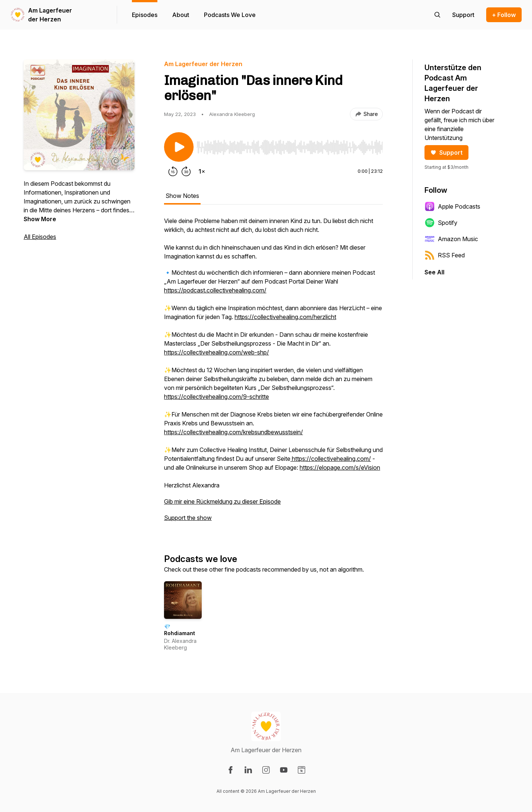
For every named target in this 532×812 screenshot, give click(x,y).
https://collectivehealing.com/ (331, 459)
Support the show (188, 518)
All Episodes (40, 237)
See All (434, 272)
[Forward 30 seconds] (186, 171)
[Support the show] (463, 15)
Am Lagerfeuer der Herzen (50, 15)
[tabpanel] (273, 373)
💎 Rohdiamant (180, 630)
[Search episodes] (437, 15)
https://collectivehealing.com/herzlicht (285, 317)
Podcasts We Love (230, 15)
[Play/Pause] (179, 147)
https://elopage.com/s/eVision (340, 467)
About (181, 15)
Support (446, 153)
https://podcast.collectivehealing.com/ (215, 290)
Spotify (441, 223)
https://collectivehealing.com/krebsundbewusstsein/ (233, 432)
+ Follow (504, 15)
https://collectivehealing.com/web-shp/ (216, 352)
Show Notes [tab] (182, 196)
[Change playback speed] (202, 171)
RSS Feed (445, 255)
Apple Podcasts (452, 206)
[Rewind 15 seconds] (173, 171)
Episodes (145, 15)
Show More (40, 219)
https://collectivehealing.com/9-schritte (216, 397)
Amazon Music (451, 239)
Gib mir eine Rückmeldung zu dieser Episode (222, 501)
